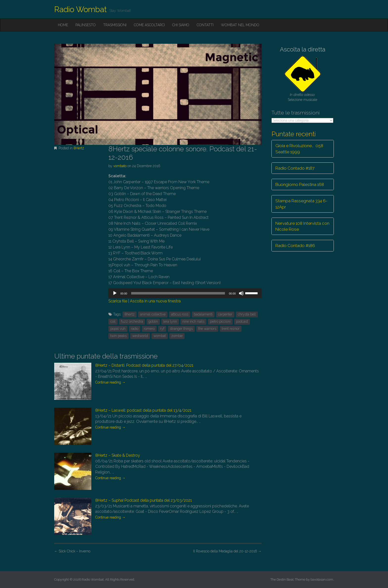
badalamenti (203, 314)
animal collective (153, 314)
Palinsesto (86, 25)
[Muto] (241, 293)
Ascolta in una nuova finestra (155, 301)
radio (135, 329)
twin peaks (119, 336)
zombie (177, 336)
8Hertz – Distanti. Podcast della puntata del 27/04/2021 (144, 365)
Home (63, 25)
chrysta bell (247, 314)
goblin (153, 321)
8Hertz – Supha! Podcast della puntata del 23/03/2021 (144, 500)
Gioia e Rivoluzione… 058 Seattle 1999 (299, 149)
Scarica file (118, 301)
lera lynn (170, 321)
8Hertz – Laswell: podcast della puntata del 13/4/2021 (143, 410)
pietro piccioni (220, 321)
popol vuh (118, 329)
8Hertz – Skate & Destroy (118, 455)
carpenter (225, 314)
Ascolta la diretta (303, 49)
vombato (120, 166)
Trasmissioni (115, 25)
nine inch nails (193, 321)
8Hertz (79, 148)
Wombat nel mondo (240, 25)
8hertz (130, 314)
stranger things (181, 329)
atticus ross (180, 314)
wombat (160, 336)
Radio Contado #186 (295, 246)
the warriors (207, 329)
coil (113, 321)
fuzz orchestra (132, 321)
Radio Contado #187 (295, 168)
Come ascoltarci (149, 25)
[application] (185, 293)
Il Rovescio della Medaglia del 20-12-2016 (227, 551)
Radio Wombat (81, 9)
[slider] (178, 293)
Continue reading (110, 382)
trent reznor (231, 329)
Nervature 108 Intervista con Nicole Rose (302, 226)
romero (149, 329)
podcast (242, 321)
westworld (140, 336)
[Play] (115, 293)
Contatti (205, 25)
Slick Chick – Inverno (72, 551)
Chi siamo (181, 25)
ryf (162, 329)
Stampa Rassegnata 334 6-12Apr (301, 204)
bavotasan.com (322, 579)
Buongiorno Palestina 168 (300, 184)
